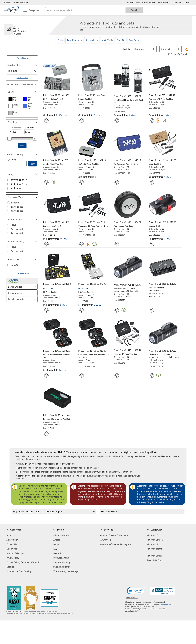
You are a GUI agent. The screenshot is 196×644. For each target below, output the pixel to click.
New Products (165, 3)
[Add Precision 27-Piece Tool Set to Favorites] (117, 375)
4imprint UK (153, 544)
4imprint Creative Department (114, 535)
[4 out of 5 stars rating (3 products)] (21, 184)
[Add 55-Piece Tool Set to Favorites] (46, 310)
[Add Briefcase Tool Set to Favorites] (82, 310)
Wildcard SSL (132, 591)
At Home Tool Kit (156, 288)
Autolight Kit (154, 226)
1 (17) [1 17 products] (13, 247)
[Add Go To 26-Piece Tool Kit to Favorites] (82, 182)
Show (163, 49)
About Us (11, 535)
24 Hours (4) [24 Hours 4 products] (16, 203)
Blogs (56, 544)
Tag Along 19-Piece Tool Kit (161, 99)
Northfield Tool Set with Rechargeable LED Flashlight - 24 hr (164, 356)
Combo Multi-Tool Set (53, 164)
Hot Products (149, 3)
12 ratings (63, 115)
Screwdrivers (92, 40)
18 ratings (65, 239)
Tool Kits (121, 40)
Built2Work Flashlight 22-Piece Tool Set (59, 356)
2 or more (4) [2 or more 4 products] (17, 251)
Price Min (16, 127)
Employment (12, 549)
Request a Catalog (62, 562)
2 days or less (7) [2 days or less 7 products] (18, 207)
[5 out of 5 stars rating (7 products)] (21, 180)
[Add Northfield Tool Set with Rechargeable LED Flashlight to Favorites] (117, 310)
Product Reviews (61, 558)
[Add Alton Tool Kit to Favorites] (152, 182)
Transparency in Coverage (66, 572)
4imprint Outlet (154, 556)
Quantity (12, 160)
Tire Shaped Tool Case (123, 226)
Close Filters (22, 58)
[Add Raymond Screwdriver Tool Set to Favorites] (46, 434)
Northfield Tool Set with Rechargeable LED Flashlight (126, 290)
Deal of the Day (154, 560)
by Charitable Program (115, 544)
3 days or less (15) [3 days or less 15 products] (19, 211)
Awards (57, 540)
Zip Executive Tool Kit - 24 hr (126, 164)
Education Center (61, 535)
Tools (60, 40)
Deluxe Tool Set (85, 99)
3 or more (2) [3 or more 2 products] (17, 233)
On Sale (178, 3)
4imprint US (153, 535)
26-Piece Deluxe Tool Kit (54, 99)
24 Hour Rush (133, 3)
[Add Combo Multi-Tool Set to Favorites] (46, 182)
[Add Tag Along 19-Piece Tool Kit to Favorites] (152, 121)
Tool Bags (134, 40)
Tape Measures (74, 40)
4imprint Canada (155, 540)
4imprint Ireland (155, 549)
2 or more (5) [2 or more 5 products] (17, 229)
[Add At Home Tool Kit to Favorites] (152, 310)
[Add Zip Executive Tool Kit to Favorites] (46, 244)
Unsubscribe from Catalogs (20, 572)
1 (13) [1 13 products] (13, 225)
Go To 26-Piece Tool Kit (89, 164)
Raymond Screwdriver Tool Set (57, 419)
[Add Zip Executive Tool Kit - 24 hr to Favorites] (117, 182)
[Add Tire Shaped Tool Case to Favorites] (117, 244)
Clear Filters (22, 78)
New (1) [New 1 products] (14, 265)
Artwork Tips (106, 540)
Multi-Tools (107, 40)
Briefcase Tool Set (86, 292)
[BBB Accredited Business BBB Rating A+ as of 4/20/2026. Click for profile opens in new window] (162, 584)
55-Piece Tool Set (51, 292)
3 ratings (99, 177)
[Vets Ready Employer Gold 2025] (31, 591)
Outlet (188, 3)
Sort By (127, 49)
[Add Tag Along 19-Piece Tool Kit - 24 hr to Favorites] (82, 244)
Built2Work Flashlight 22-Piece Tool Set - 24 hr (94, 356)
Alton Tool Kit (155, 164)
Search (134, 10)
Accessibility (12, 540)
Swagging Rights (62, 567)
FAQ (55, 549)
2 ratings (168, 239)
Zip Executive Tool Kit (53, 226)
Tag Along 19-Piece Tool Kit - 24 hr (93, 226)
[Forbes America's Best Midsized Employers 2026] (50, 591)
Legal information (167, 597)
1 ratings (168, 115)
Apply (22, 146)
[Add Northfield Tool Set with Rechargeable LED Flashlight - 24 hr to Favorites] (152, 375)
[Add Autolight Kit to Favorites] (152, 244)
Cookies (11, 567)
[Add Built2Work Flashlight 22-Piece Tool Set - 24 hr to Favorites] (82, 375)
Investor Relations (15, 554)
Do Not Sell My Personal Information (24, 563)
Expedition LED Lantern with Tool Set (128, 101)
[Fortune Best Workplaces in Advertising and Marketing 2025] (14, 591)
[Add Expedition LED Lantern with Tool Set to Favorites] (117, 121)
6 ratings (98, 115)
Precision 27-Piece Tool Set (125, 354)
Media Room (59, 553)
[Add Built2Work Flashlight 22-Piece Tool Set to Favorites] (46, 375)
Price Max (29, 127)
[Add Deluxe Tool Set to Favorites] (82, 121)
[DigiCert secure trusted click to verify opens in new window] (136, 584)
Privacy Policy (13, 558)
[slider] (9, 139)
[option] (15, 99)
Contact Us (12, 544)
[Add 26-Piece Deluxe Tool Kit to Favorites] (46, 121)
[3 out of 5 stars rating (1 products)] (21, 189)
